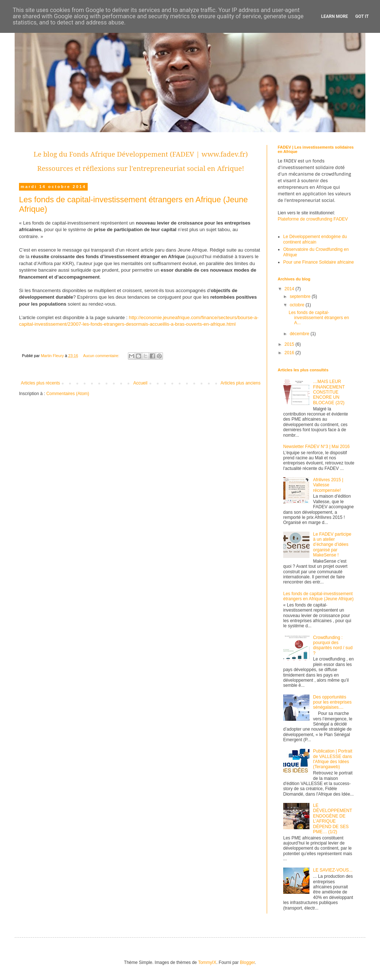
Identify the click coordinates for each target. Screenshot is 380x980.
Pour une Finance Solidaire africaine (318, 262)
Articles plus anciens (241, 383)
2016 (290, 353)
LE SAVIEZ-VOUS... (333, 870)
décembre (300, 334)
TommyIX (207, 962)
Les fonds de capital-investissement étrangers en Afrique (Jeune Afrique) (318, 596)
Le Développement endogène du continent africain (315, 239)
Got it (362, 16)
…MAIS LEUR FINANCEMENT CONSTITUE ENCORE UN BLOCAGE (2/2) (329, 392)
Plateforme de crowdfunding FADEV (313, 219)
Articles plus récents (40, 383)
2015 (290, 344)
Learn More (335, 16)
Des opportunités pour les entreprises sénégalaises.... (332, 702)
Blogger (248, 962)
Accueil (140, 383)
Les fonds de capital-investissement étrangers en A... (319, 318)
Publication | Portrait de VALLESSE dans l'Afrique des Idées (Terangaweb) (333, 759)
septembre (301, 296)
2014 (290, 289)
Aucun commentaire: (102, 356)
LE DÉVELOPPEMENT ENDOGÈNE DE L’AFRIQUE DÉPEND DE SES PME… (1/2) (332, 819)
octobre (298, 305)
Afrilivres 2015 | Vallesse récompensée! (328, 485)
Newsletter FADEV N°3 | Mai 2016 (316, 447)
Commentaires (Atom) (68, 394)
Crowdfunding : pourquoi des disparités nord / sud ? (333, 645)
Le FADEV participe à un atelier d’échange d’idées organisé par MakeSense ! (332, 545)
